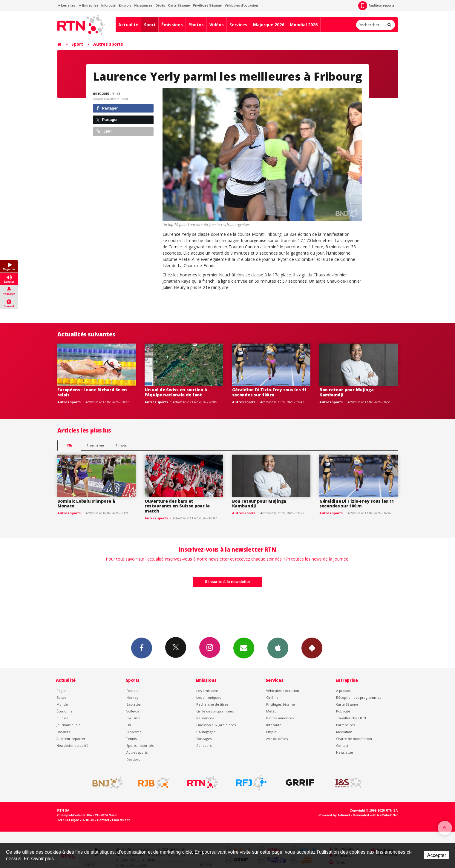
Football (133, 691)
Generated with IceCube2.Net (375, 815)
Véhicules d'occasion (241, 5)
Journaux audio (69, 725)
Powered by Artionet (334, 815)
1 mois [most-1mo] (121, 445)
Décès (160, 5)
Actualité (128, 25)
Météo (271, 711)
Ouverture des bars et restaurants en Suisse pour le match (177, 506)
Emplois (125, 5)
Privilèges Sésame (207, 5)
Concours (204, 745)
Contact (342, 745)
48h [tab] (69, 445)
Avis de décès (277, 739)
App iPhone (278, 648)
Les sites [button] (67, 5)
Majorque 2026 (269, 25)
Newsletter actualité (72, 745)
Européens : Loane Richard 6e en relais (92, 392)
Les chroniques (209, 697)
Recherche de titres (212, 704)
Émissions (172, 25)
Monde (62, 704)
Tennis (131, 739)
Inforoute (108, 5)
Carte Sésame (179, 5)
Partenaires (345, 725)
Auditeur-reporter (377, 6)
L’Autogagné (206, 732)
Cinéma (272, 697)
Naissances (144, 5)
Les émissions (207, 691)
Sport (150, 25)
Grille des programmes (215, 711)
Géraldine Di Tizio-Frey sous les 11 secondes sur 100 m (269, 392)
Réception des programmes (359, 697)
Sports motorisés (140, 745)
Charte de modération (354, 739)
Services (238, 25)
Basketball (134, 704)
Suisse (61, 697)
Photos (196, 25)
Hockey (132, 697)
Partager (107, 108)
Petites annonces (280, 718)
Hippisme (134, 732)
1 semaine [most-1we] (95, 445)
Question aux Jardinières (216, 725)
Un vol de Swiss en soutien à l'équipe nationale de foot (176, 392)
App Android (312, 648)
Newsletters (244, 648)
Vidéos (217, 25)
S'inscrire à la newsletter (228, 582)
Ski (129, 725)
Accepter (437, 855)
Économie (65, 711)
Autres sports (108, 44)
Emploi (272, 732)
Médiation (344, 732)
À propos (343, 691)
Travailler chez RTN (351, 718)
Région (62, 691)
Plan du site (121, 820)
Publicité (343, 711)
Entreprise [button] (89, 5)
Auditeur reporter (71, 739)
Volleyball (134, 711)
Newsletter (345, 752)
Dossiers (63, 732)
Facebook (142, 648)
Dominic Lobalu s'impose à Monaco (86, 504)
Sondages (204, 739)
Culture (62, 718)
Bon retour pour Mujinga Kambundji (347, 392)
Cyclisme (133, 718)
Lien (104, 131)
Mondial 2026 (304, 25)
